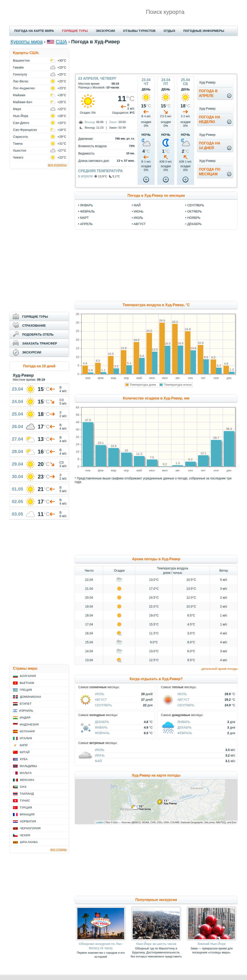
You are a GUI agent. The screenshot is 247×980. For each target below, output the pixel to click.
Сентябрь (103, 705)
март (84, 218)
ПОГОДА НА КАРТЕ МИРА (34, 31)
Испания (27, 731)
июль (138, 218)
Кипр (24, 745)
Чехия (25, 835)
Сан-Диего (21, 123)
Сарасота (20, 137)
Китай (25, 752)
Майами (19, 95)
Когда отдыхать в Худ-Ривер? (156, 679)
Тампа (18, 144)
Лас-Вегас (21, 81)
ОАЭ (23, 787)
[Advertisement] (156, 59)
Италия (26, 738)
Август (101, 700)
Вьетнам (27, 683)
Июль (100, 694)
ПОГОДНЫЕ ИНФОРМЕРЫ (204, 31)
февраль (87, 211)
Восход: (90, 122)
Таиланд (27, 794)
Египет (26, 704)
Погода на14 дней (210, 146)
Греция (26, 690)
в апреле (85, 176)
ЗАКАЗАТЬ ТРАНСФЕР (40, 343)
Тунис (25, 801)
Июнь (100, 755)
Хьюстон (20, 150)
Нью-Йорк (21, 116)
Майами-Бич (23, 102)
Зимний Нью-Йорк (212, 944)
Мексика (27, 780)
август (140, 224)
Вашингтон (21, 61)
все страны (59, 849)
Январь (101, 727)
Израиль (26, 711)
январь (86, 205)
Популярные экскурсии (156, 900)
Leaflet (99, 822)
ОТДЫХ (169, 31)
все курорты (57, 165)
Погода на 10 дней (39, 366)
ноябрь (194, 218)
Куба (24, 759)
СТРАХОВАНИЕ (34, 326)
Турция (26, 808)
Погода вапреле (208, 93)
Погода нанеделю (210, 119)
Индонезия (29, 724)
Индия (25, 718)
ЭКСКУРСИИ (105, 31)
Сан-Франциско (25, 130)
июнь (139, 211)
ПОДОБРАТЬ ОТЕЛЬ (38, 334)
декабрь (194, 224)
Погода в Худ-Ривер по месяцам (156, 195)
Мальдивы (28, 766)
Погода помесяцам (210, 172)
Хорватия (28, 821)
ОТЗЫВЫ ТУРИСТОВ (139, 31)
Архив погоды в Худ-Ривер (156, 559)
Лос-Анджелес (24, 88)
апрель (86, 224)
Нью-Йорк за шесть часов (156, 944)
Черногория (30, 828)
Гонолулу (20, 74)
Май (98, 761)
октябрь (195, 211)
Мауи (17, 109)
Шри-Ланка (29, 842)
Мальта (26, 773)
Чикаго (18, 157)
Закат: (113, 122)
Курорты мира (27, 42)
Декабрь (102, 722)
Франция (27, 814)
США (61, 42)
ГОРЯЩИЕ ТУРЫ (75, 31)
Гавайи (18, 67)
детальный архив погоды (219, 669)
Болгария (28, 676)
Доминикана (31, 697)
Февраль (102, 733)
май (137, 205)
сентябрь (196, 205)
